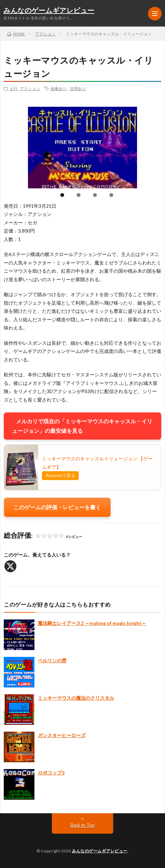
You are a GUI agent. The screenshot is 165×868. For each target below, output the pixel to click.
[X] (10, 566)
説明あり (78, 88)
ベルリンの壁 (52, 660)
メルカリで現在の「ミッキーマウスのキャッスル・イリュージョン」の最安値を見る (82, 426)
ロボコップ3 (51, 773)
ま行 (14, 88)
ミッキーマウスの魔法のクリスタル (76, 698)
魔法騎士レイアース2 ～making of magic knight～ (92, 623)
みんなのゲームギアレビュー (49, 11)
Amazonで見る (61, 475)
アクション (30, 88)
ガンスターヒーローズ (62, 735)
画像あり (59, 88)
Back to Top (83, 825)
